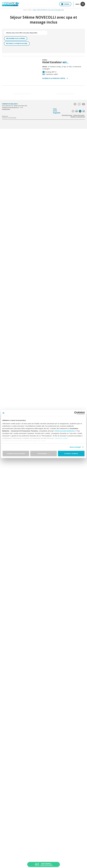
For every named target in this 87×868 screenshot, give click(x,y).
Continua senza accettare (16, 453)
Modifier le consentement (78, 117)
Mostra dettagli (75, 447)
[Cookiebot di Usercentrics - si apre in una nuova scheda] (76, 413)
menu (80, 4)
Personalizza (44, 453)
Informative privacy (67, 115)
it (73, 111)
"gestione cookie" (62, 438)
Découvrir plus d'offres (16, 38)
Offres (65, 4)
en (77, 111)
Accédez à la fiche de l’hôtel (55, 78)
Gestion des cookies (79, 115)
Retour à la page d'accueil (17, 44)
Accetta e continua (71, 453)
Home (25, 10)
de (84, 111)
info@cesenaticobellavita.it (65, 431)
